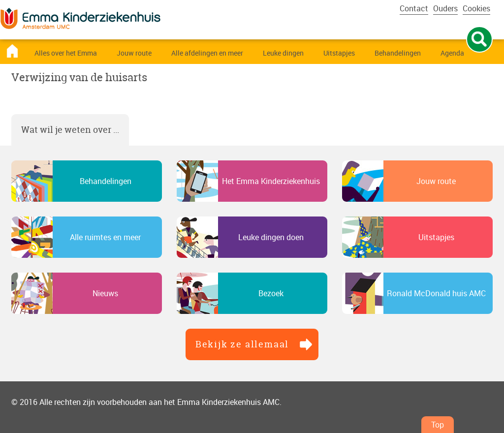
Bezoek (271, 293)
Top (438, 425)
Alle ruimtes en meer (105, 237)
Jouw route (436, 181)
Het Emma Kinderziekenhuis (271, 181)
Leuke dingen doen (271, 237)
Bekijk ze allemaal (242, 344)
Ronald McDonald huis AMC (436, 293)
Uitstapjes (436, 237)
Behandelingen (106, 181)
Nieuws (105, 293)
